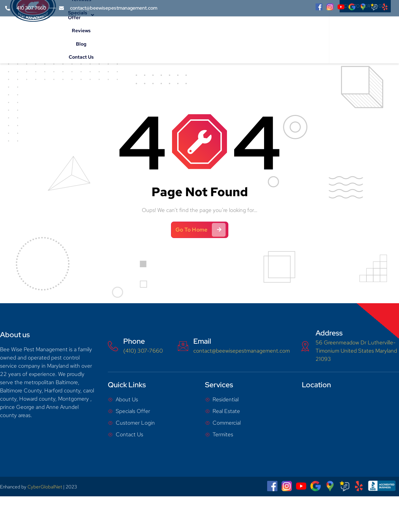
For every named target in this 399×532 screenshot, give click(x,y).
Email (202, 341)
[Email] (183, 346)
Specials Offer (217, 33)
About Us (118, 33)
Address (329, 333)
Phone (134, 341)
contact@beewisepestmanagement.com (242, 350)
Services (151, 33)
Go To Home (201, 229)
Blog (272, 33)
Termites (180, 33)
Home (93, 33)
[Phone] (113, 346)
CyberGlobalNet (45, 486)
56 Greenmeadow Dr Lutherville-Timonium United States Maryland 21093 (356, 350)
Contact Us (296, 33)
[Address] (305, 346)
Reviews (252, 33)
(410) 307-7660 (143, 350)
